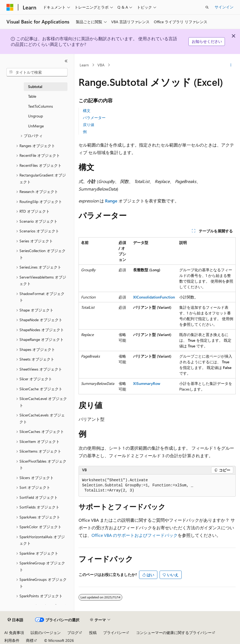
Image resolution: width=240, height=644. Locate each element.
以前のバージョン (46, 633)
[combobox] (37, 72)
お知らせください (207, 41)
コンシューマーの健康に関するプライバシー (174, 633)
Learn (84, 65)
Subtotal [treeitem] (35, 87)
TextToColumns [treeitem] (40, 106)
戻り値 (89, 125)
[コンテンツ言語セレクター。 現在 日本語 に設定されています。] (15, 620)
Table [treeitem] (32, 96)
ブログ (73, 633)
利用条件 (12, 640)
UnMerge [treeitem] (36, 126)
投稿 (93, 633)
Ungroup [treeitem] (36, 116)
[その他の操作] (231, 65)
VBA (101, 65)
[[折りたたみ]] (66, 61)
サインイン (224, 7)
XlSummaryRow (147, 383)
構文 (87, 111)
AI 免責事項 (14, 633)
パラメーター (94, 118)
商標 (30, 640)
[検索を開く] (207, 7)
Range (111, 201)
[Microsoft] (10, 7)
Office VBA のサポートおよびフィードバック (135, 535)
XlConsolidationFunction (154, 297)
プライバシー (114, 633)
